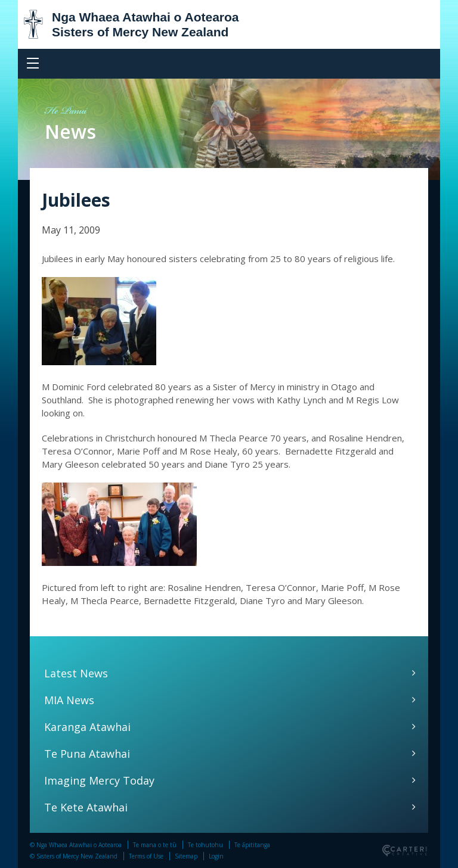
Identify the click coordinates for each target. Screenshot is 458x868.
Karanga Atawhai (87, 727)
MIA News (69, 700)
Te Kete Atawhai (86, 807)
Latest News (76, 673)
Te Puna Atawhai (87, 754)
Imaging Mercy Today (99, 780)
